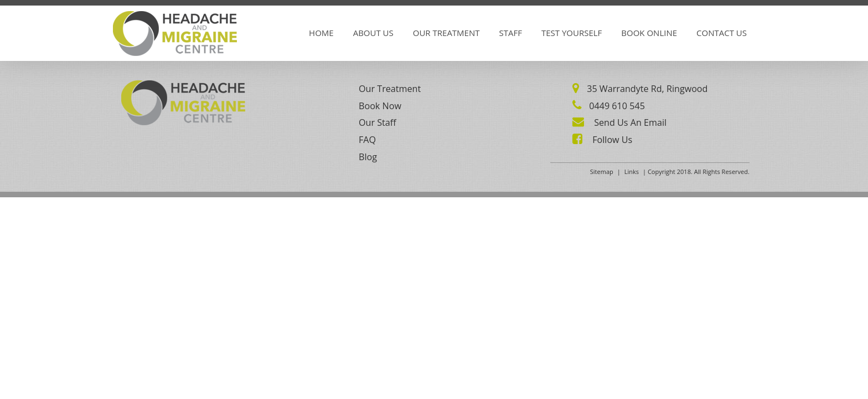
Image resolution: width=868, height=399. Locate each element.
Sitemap (602, 172)
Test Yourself (572, 33)
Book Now (380, 106)
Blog (368, 157)
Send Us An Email (629, 122)
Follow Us (611, 140)
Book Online (649, 33)
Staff (511, 33)
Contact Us (722, 33)
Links (632, 172)
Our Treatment (446, 33)
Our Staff (378, 122)
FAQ (367, 140)
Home (321, 33)
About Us (373, 33)
